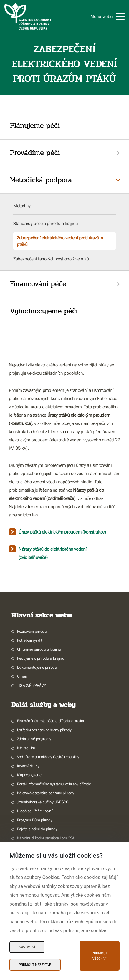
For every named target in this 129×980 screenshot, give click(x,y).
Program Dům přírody (35, 820)
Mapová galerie (29, 775)
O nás (22, 676)
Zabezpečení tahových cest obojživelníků (51, 259)
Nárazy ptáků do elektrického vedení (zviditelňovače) (53, 553)
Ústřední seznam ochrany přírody (44, 730)
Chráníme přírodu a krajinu (39, 649)
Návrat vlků (26, 748)
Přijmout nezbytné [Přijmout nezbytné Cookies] (35, 965)
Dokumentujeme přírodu (37, 667)
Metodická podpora (41, 180)
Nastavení (27, 947)
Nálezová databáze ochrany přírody (46, 793)
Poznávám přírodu (32, 631)
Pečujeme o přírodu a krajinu (41, 658)
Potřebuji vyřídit (30, 640)
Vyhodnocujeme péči (44, 311)
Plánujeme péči (35, 126)
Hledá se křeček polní (35, 811)
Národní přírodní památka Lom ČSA (46, 838)
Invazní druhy (28, 766)
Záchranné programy (34, 739)
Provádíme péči (35, 153)
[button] (107, 16)
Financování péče (38, 284)
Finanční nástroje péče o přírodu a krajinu (51, 721)
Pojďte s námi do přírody (37, 829)
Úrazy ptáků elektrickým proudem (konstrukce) (62, 532)
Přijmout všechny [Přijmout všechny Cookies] (100, 956)
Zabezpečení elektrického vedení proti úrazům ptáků (60, 241)
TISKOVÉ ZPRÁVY (31, 685)
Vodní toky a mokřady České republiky (48, 757)
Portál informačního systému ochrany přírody (54, 784)
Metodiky (22, 206)
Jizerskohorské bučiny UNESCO (43, 802)
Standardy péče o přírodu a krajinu (46, 223)
